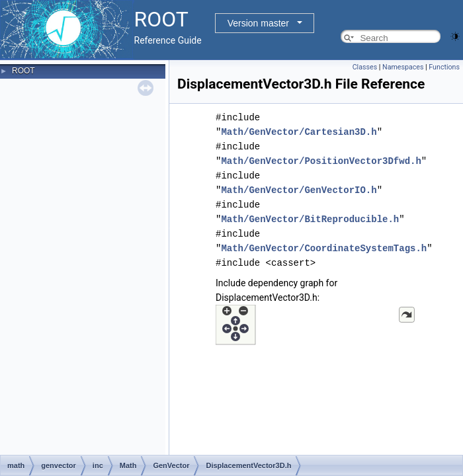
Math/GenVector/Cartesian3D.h (299, 132)
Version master (258, 23)
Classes (365, 67)
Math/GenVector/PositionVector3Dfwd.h (321, 161)
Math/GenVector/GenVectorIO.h (299, 190)
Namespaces (403, 67)
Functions (444, 67)
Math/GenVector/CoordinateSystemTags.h (324, 248)
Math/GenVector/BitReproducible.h (310, 219)
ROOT (23, 71)
